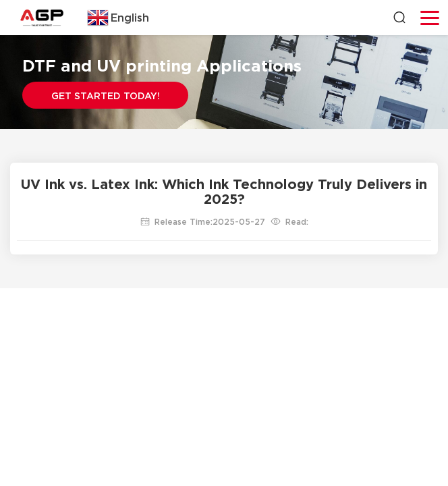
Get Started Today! (106, 96)
